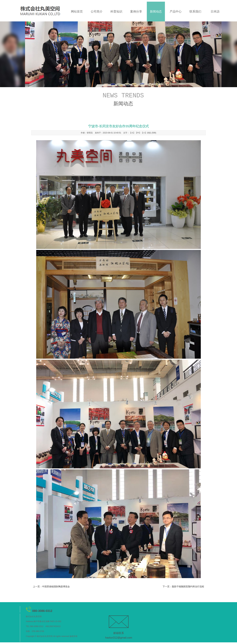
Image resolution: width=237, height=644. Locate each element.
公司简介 (97, 12)
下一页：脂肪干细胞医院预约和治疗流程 (183, 587)
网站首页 (77, 12)
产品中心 (176, 12)
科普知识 (116, 12)
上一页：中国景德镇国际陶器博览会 (51, 587)
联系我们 (195, 12)
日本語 (215, 12)
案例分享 (136, 12)
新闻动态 (156, 12)
